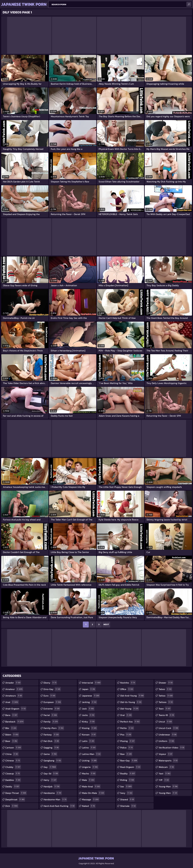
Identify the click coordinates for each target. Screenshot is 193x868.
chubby (13, 767)
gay (50, 767)
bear (12, 741)
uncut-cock (169, 728)
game (50, 754)
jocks (88, 715)
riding (127, 780)
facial (51, 715)
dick (12, 806)
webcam (167, 767)
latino (89, 748)
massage (91, 799)
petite (127, 728)
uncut (166, 722)
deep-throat (16, 793)
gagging (51, 748)
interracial (92, 683)
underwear (168, 735)
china (12, 754)
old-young (130, 709)
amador (13, 683)
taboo (165, 689)
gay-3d (51, 773)
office (127, 689)
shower (166, 683)
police (127, 748)
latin (88, 741)
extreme (52, 709)
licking (90, 760)
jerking (89, 702)
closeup (13, 773)
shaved (127, 799)
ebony (50, 683)
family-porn (54, 728)
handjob (52, 786)
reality (128, 773)
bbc (11, 728)
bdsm (12, 735)
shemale (128, 806)
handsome (53, 793)
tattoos (166, 702)
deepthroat (15, 799)
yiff (164, 780)
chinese (13, 760)
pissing (128, 741)
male (88, 780)
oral (126, 715)
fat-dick (52, 741)
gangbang (53, 760)
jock (88, 709)
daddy (13, 786)
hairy (50, 780)
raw (126, 754)
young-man (168, 786)
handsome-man (55, 799)
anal (12, 702)
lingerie (90, 767)
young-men (168, 793)
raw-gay (129, 760)
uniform (167, 741)
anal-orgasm (16, 709)
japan (89, 689)
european (52, 702)
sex (126, 786)
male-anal (91, 786)
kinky (89, 722)
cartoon (13, 748)
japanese (91, 696)
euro (50, 696)
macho (89, 773)
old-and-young (132, 696)
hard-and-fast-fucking (59, 806)
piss (126, 735)
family (51, 722)
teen (165, 709)
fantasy (51, 735)
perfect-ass (130, 722)
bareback (15, 722)
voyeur (166, 754)
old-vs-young (131, 702)
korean (89, 735)
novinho (128, 683)
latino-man (92, 754)
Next (106, 624)
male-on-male (93, 793)
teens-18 (167, 715)
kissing (90, 728)
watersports (168, 760)
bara (12, 715)
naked (89, 806)
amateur (14, 689)
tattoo (166, 696)
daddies (13, 780)
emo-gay (52, 689)
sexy (127, 793)
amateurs (14, 696)
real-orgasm (131, 767)
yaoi (165, 773)
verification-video (172, 748)
